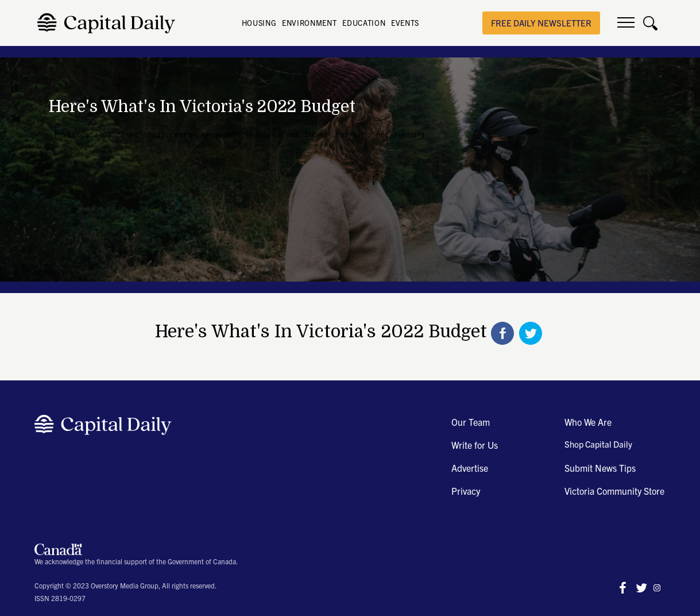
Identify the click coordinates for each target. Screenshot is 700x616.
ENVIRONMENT (309, 23)
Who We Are (588, 422)
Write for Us (475, 445)
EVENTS (405, 23)
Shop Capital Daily (598, 444)
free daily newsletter (541, 23)
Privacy (466, 491)
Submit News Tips (600, 468)
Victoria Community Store (614, 491)
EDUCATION (364, 23)
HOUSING (259, 23)
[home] (109, 23)
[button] (626, 23)
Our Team (471, 422)
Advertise (470, 468)
